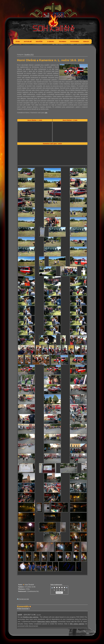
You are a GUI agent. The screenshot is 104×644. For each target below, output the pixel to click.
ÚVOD (18, 41)
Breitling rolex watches (31, 617)
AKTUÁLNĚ (28, 41)
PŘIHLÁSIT (15, 22)
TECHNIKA (63, 41)
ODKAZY (86, 41)
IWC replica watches (77, 624)
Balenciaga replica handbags (47, 622)
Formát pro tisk (23, 599)
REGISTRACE (16, 24)
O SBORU (51, 41)
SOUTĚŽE (40, 41)
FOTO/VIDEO (75, 41)
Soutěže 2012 (29, 55)
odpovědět (39, 615)
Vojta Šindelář (29, 585)
